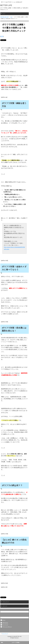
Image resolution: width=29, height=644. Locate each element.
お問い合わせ (5, 623)
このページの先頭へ (16, 643)
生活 (2, 36)
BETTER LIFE (6, 5)
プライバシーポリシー (7, 627)
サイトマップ (5, 625)
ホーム (4, 620)
